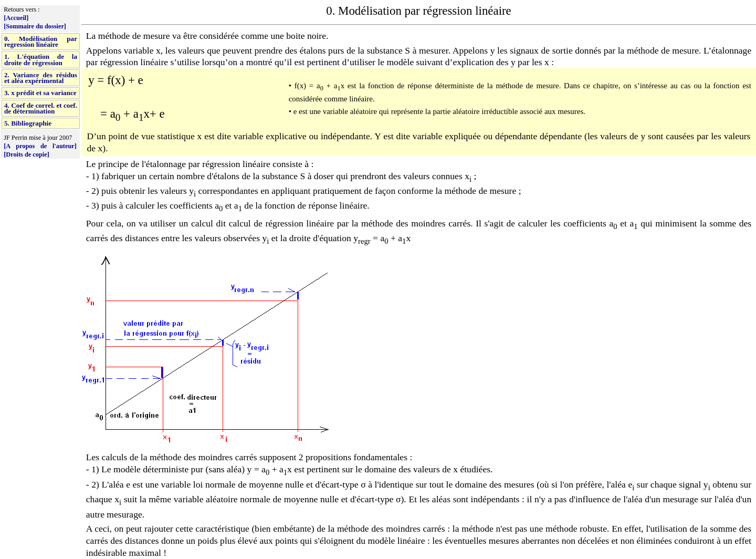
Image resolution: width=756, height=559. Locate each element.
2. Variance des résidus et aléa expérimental (41, 78)
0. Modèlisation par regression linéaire (41, 42)
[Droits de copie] (27, 154)
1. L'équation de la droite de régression (41, 59)
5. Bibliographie (28, 123)
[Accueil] (16, 18)
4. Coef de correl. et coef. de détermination (41, 108)
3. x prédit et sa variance (40, 93)
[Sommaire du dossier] (35, 26)
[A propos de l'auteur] (40, 146)
